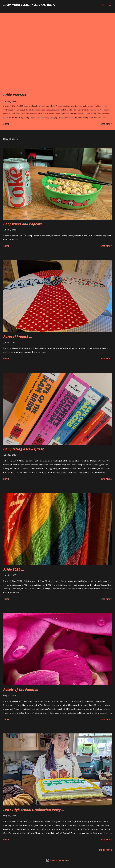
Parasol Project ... (18, 336)
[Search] (103, 5)
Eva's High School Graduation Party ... (34, 810)
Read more (106, 124)
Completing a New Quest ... (25, 449)
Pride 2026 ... (14, 569)
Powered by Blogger (57, 860)
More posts (105, 850)
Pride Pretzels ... (16, 95)
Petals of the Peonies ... (22, 690)
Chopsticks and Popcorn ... (25, 224)
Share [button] (6, 124)
